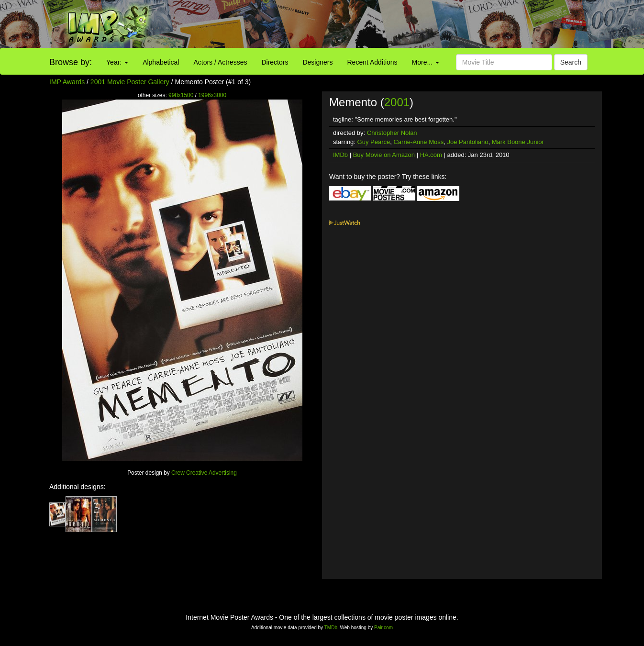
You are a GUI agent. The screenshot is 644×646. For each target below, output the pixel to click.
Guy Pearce (374, 142)
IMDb (340, 155)
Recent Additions (372, 62)
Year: (117, 62)
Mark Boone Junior (518, 142)
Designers (317, 62)
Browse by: (71, 62)
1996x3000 (212, 95)
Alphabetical (161, 62)
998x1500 (181, 95)
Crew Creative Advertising (204, 473)
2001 (397, 102)
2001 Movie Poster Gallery (130, 82)
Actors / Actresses (220, 62)
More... (426, 62)
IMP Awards (67, 82)
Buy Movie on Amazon (384, 155)
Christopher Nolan (392, 133)
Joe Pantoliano (467, 142)
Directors (275, 62)
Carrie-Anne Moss (418, 142)
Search (571, 62)
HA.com (431, 155)
